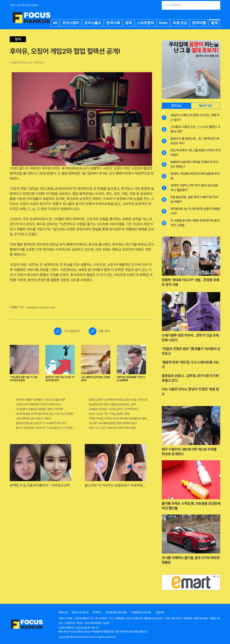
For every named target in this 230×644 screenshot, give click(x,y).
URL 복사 (99, 331)
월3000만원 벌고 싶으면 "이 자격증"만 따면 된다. (41, 423)
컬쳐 (214, 23)
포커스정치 (71, 23)
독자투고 (97, 612)
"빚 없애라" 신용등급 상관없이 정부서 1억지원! (39, 409)
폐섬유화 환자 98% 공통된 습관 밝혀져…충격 (112, 404)
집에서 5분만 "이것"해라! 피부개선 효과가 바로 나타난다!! (118, 400)
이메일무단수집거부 (141, 612)
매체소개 (63, 612)
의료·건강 (180, 23)
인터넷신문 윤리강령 (116, 612)
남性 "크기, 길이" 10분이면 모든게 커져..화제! (112, 428)
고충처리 (160, 612)
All (55, 23)
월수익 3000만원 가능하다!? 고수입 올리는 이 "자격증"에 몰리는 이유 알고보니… (45, 428)
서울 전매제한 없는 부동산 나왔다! (33, 418)
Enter (163, 23)
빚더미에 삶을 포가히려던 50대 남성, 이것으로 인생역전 (45, 414)
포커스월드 (93, 23)
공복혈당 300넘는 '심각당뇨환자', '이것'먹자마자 (114, 409)
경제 (128, 23)
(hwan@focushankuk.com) (41, 307)
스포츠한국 (145, 23)
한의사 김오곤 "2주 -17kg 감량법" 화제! (109, 414)
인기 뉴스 (176, 106)
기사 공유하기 (67, 331)
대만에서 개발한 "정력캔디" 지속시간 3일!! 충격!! (40, 400)
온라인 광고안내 (80, 612)
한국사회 (113, 23)
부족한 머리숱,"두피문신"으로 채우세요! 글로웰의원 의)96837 (118, 418)
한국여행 (199, 23)
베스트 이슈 (206, 106)
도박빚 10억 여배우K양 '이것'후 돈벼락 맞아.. (39, 404)
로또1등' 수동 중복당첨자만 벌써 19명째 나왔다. (113, 423)
